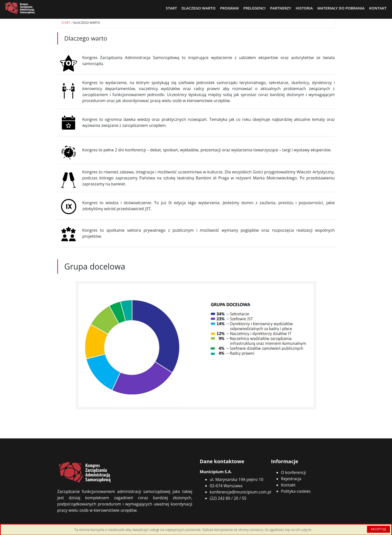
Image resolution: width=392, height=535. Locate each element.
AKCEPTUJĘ (378, 529)
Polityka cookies (296, 491)
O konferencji (293, 472)
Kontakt (288, 485)
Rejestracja (291, 479)
